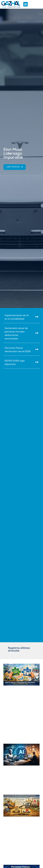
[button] (26, 4)
